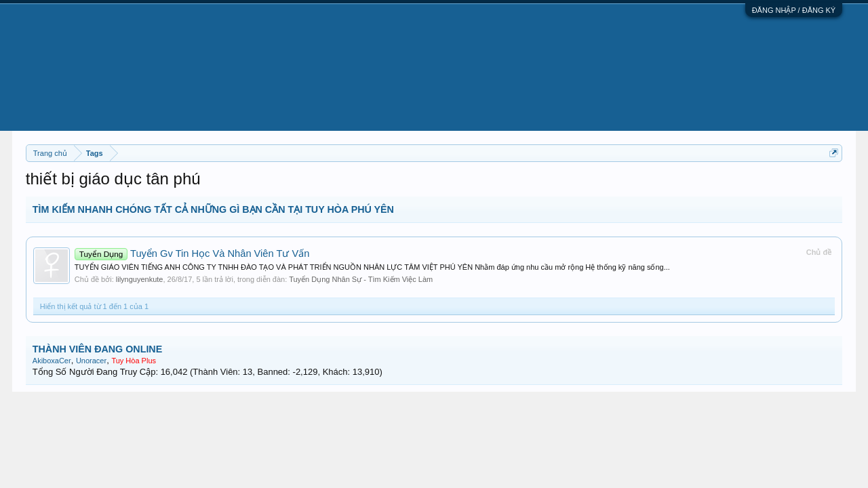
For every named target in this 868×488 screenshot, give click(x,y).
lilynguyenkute (140, 279)
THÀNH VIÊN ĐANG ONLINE (97, 349)
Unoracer (91, 361)
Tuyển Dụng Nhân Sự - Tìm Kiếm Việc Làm (361, 279)
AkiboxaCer (52, 361)
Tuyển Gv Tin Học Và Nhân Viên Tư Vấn (192, 253)
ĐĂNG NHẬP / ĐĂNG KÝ (794, 10)
